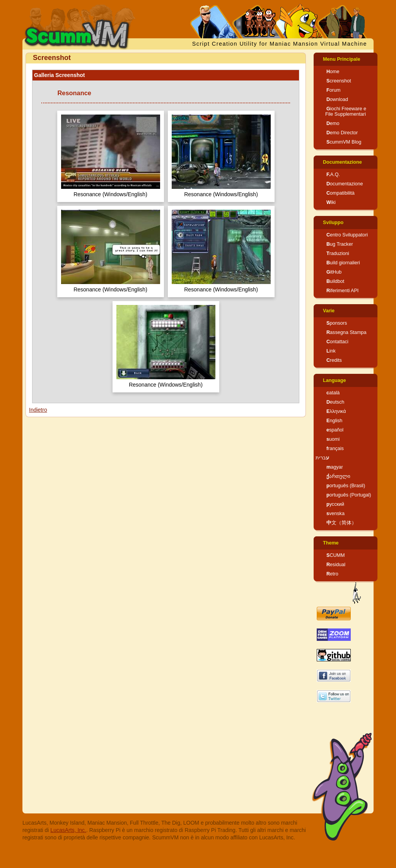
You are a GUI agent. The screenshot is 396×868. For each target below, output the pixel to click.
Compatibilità (341, 193)
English (334, 421)
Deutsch (335, 402)
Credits (334, 360)
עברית (322, 458)
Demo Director (342, 133)
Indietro (38, 410)
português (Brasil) (346, 486)
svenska (335, 514)
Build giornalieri (343, 263)
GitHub (334, 272)
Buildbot (335, 281)
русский (335, 504)
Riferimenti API (342, 291)
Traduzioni (338, 253)
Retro (332, 574)
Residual (336, 565)
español (335, 430)
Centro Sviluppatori (347, 235)
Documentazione (342, 162)
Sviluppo (333, 223)
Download (337, 99)
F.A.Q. (333, 175)
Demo (333, 123)
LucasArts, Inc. (68, 830)
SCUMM (336, 555)
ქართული (338, 476)
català (333, 393)
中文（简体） (341, 523)
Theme (331, 543)
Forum (333, 90)
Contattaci (337, 342)
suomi (333, 439)
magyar (335, 467)
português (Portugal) (349, 495)
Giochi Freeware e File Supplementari (346, 111)
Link (331, 351)
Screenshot (339, 81)
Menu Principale (342, 59)
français (335, 449)
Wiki (331, 202)
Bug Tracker (340, 244)
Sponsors (337, 323)
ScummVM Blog (344, 142)
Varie (329, 311)
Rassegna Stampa (346, 332)
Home (333, 72)
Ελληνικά (336, 411)
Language (334, 380)
